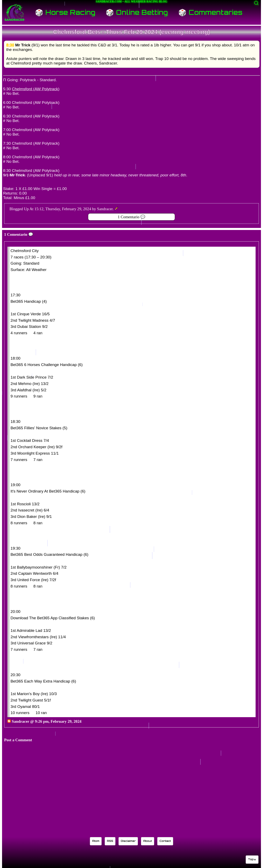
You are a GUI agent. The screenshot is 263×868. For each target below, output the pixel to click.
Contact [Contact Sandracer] (165, 841)
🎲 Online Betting (137, 12)
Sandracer (21, 721)
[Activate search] (256, 3)
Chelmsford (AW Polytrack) (36, 89)
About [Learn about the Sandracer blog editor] (148, 841)
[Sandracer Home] (14, 12)
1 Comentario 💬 (131, 217)
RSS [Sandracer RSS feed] (110, 841)
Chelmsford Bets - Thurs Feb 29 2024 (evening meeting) (131, 32)
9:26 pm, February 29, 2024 (58, 721)
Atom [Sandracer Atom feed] (96, 841)
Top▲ (252, 859)
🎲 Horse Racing (65, 12)
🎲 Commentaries (210, 12)
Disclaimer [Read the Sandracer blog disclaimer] (128, 841)
